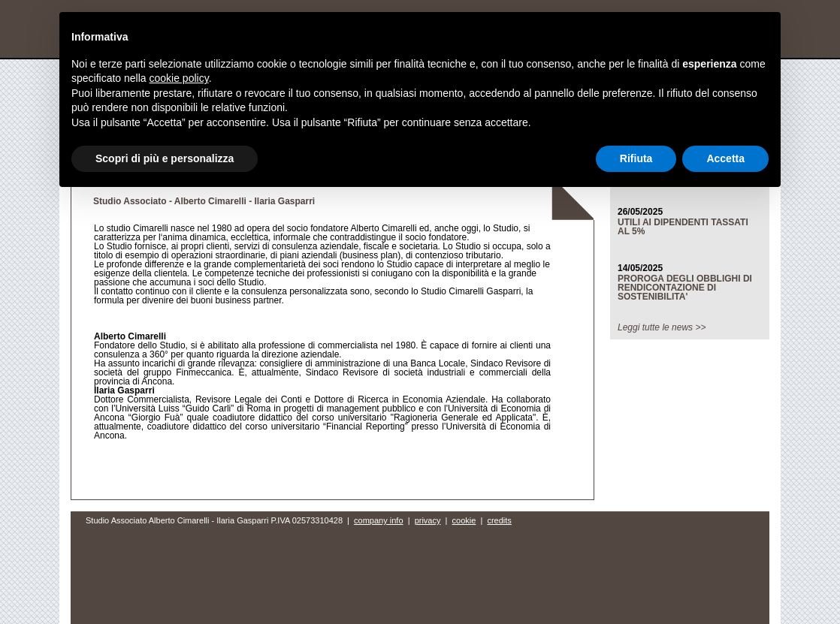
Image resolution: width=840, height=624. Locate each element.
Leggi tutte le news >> (662, 327)
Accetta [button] (725, 158)
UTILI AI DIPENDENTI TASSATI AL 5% (683, 227)
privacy (428, 520)
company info (378, 520)
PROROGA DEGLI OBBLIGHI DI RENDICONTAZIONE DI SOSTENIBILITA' (685, 288)
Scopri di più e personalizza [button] (165, 158)
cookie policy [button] (179, 78)
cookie (464, 520)
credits (499, 520)
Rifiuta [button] (636, 158)
